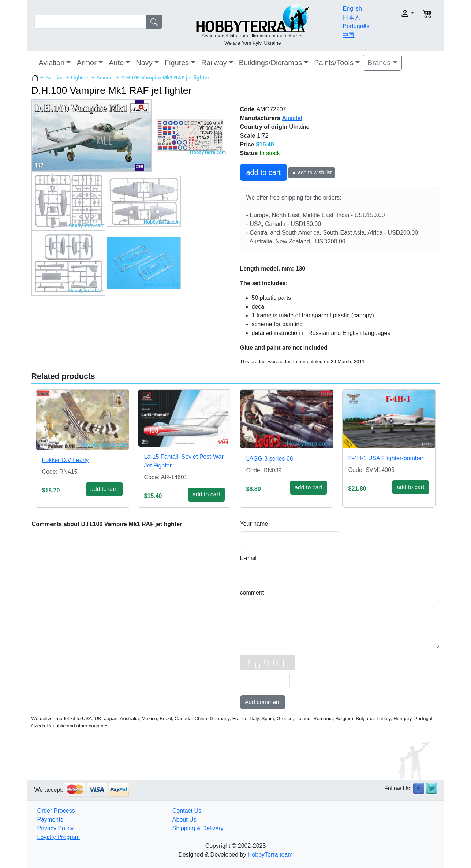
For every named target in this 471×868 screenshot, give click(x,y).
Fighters (80, 78)
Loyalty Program (59, 837)
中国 (348, 35)
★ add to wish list (312, 172)
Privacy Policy (56, 828)
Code (247, 109)
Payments (50, 819)
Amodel (105, 78)
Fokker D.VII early (66, 460)
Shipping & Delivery (198, 828)
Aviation (52, 63)
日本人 (351, 17)
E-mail (248, 558)
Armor (86, 63)
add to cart (264, 172)
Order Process (56, 811)
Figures (177, 63)
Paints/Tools (334, 63)
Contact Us (187, 811)
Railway (214, 63)
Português (356, 26)
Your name (254, 524)
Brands (379, 63)
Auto (116, 63)
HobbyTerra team (270, 855)
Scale (248, 136)
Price (247, 144)
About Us (184, 819)
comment (252, 593)
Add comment (263, 702)
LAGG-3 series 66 (270, 459)
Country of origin (264, 127)
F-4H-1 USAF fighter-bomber (386, 458)
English (352, 9)
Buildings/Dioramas (270, 63)
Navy (144, 63)
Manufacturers (260, 118)
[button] (395, 13)
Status (249, 153)
